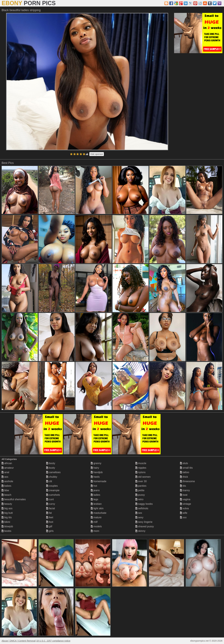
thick (184, 477)
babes (6, 486)
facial (51, 508)
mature (96, 517)
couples (52, 486)
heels (95, 477)
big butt (7, 513)
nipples (141, 468)
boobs (6, 531)
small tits (186, 468)
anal (5, 472)
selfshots (142, 508)
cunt (50, 499)
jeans (95, 490)
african (7, 463)
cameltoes (53, 472)
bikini (6, 522)
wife (184, 513)
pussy (140, 495)
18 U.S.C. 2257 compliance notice (53, 641)
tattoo (185, 472)
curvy (51, 504)
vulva (184, 508)
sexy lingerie (144, 522)
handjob (97, 472)
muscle (141, 463)
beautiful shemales (14, 499)
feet (50, 517)
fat (49, 513)
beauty (7, 504)
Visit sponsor (97, 154)
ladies (95, 495)
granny (96, 463)
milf (94, 522)
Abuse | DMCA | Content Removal (19, 641)
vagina (185, 499)
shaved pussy (145, 526)
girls (50, 531)
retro (139, 499)
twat (184, 495)
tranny (185, 490)
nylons (141, 472)
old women (143, 477)
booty (51, 463)
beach (6, 495)
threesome (187, 481)
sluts (184, 463)
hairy (95, 468)
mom (95, 531)
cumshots (53, 495)
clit (49, 481)
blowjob (7, 526)
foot (50, 522)
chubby (52, 477)
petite (140, 490)
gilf (49, 526)
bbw (5, 490)
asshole (7, 481)
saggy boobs (144, 504)
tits (183, 486)
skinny (140, 531)
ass (5, 477)
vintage (186, 504)
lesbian (96, 504)
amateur (8, 468)
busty (51, 468)
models (96, 526)
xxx (183, 517)
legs (95, 499)
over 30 (141, 481)
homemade (99, 481)
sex (139, 513)
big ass (7, 508)
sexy (139, 517)
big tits (7, 517)
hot (94, 486)
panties (141, 486)
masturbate (99, 513)
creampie (53, 490)
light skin (97, 508)
